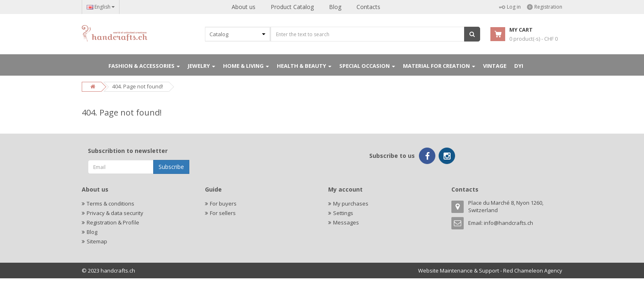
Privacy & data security (115, 213)
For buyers (223, 203)
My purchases (351, 203)
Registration (545, 7)
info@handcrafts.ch (508, 223)
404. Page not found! (138, 86)
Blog (335, 7)
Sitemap (97, 241)
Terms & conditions (110, 203)
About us (244, 7)
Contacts (368, 7)
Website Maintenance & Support (459, 271)
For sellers (223, 213)
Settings (343, 213)
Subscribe (171, 167)
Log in (510, 7)
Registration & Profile (113, 222)
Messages (346, 222)
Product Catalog (292, 7)
